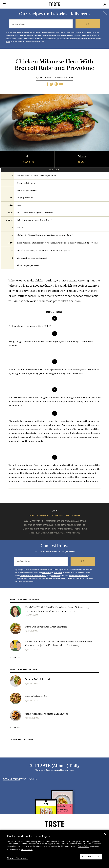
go (88, 24)
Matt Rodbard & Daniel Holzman (56, 77)
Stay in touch (11, 779)
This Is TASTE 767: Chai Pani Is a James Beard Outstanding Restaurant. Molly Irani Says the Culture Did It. (57, 609)
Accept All (91, 857)
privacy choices (27, 849)
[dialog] (54, 849)
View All (16, 658)
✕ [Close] (105, 834)
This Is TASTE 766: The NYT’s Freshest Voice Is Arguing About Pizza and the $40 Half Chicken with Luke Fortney (59, 643)
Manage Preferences (18, 858)
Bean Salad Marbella (36, 696)
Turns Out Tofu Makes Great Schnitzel (46, 626)
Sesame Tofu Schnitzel (37, 679)
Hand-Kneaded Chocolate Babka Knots (46, 713)
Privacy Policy (83, 846)
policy (93, 38)
